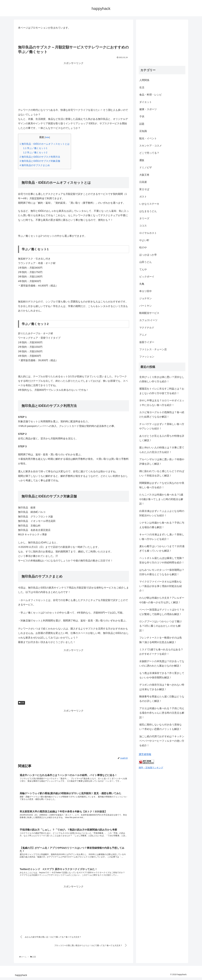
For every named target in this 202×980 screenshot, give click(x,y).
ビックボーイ (147, 277)
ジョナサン (146, 298)
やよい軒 (144, 240)
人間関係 (144, 80)
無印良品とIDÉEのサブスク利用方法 (40, 157)
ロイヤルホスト (148, 233)
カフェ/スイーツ (148, 320)
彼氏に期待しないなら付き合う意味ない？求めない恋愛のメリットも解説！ (161, 727)
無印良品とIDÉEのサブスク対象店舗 (40, 161)
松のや (143, 247)
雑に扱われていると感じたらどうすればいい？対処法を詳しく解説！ (162, 473)
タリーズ (144, 218)
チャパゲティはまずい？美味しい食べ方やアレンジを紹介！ (162, 426)
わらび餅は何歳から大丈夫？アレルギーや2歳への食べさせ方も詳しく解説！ (162, 600)
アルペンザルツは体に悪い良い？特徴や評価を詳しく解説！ (162, 462)
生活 (142, 87)
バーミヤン (146, 306)
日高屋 (143, 182)
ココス (143, 226)
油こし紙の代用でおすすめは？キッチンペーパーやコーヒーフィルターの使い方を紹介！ (162, 741)
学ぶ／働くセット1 (35, 148)
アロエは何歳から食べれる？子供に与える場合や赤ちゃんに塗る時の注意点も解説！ (162, 713)
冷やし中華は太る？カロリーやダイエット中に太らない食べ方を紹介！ (162, 403)
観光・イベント (148, 138)
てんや (143, 269)
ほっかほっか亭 (148, 255)
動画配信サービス (149, 313)
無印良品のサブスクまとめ (35, 165)
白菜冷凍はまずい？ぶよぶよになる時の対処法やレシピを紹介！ (162, 513)
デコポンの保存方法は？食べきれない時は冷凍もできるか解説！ (162, 687)
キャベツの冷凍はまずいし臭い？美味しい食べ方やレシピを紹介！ (162, 537)
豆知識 (143, 131)
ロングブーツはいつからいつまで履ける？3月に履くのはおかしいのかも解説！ (161, 626)
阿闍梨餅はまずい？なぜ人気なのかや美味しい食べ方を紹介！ (162, 485)
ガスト (143, 197)
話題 (22, 703)
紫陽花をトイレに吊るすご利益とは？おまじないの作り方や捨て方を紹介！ (162, 391)
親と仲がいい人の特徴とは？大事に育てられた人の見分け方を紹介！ (162, 450)
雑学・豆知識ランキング (151, 768)
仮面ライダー (147, 342)
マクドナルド (147, 328)
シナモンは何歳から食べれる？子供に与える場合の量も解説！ (162, 525)
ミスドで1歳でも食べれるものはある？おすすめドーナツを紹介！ (161, 652)
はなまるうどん (148, 211)
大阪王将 (144, 175)
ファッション (147, 357)
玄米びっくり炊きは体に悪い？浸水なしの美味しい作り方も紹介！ (162, 379)
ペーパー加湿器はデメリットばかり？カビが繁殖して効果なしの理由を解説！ (162, 612)
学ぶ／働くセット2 (35, 153)
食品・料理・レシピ (151, 95)
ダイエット (146, 102)
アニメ (143, 335)
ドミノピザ (146, 167)
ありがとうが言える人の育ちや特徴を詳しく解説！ (162, 438)
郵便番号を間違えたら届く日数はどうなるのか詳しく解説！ (162, 699)
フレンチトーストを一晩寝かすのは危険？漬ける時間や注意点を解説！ (161, 640)
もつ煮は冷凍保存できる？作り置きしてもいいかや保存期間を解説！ (162, 675)
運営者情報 (145, 754)
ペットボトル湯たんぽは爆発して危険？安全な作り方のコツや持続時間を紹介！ (162, 560)
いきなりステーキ (149, 204)
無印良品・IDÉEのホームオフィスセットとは (45, 144)
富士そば (144, 189)
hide (47, 137)
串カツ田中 (146, 291)
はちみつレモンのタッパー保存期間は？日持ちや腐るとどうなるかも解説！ (162, 572)
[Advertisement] (74, 85)
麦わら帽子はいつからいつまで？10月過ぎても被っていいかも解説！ (162, 549)
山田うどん (146, 262)
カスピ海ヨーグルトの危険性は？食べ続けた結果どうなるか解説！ (162, 415)
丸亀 (142, 284)
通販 (142, 160)
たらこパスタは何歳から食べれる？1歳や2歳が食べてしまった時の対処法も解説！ (161, 499)
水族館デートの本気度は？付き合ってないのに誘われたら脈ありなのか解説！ (162, 664)
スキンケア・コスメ (151, 146)
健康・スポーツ (148, 109)
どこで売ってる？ (149, 153)
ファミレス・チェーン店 (153, 349)
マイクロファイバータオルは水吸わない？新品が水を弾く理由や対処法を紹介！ (161, 586)
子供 (142, 117)
